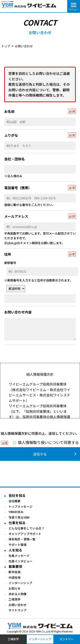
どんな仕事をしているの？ (26, 528)
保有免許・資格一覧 (22, 539)
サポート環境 (17, 545)
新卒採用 (15, 572)
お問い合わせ (17, 605)
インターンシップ (20, 583)
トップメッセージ (20, 506)
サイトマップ (17, 610)
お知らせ (15, 588)
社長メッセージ (19, 556)
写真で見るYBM (19, 517)
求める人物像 (17, 594)
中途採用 (15, 577)
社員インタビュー (20, 561)
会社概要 (15, 501)
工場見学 (15, 599)
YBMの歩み (16, 512)
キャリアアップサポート (25, 534)
